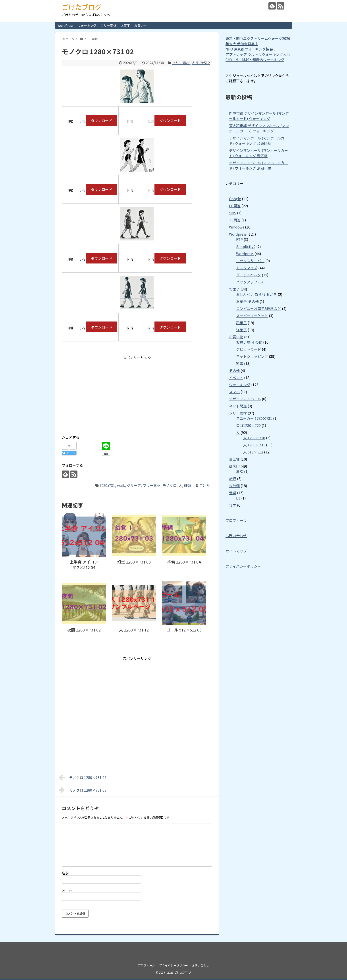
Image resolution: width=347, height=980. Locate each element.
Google (235, 199)
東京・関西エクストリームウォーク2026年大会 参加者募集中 (258, 41)
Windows (237, 227)
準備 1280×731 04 (184, 562)
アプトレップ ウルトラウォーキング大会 (258, 54)
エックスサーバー (250, 261)
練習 (188, 485)
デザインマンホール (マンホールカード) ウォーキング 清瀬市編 (258, 165)
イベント (236, 378)
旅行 (233, 478)
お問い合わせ (236, 536)
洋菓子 (241, 330)
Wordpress (238, 234)
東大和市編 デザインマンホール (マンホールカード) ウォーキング (259, 128)
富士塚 (234, 459)
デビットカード (249, 349)
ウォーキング (87, 25)
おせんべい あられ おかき (256, 294)
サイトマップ (236, 551)
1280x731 (107, 485)
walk (121, 485)
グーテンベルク (249, 275)
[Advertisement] (99, 394)
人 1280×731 (254, 445)
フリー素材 (108, 25)
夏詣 (240, 471)
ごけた (204, 485)
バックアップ (247, 282)
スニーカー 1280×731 (254, 418)
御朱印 (234, 466)
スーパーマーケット (252, 316)
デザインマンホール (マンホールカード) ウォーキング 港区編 (258, 153)
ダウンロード (102, 120)
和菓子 (241, 323)
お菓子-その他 (247, 301)
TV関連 (235, 220)
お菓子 (125, 25)
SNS (233, 213)
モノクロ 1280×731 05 (83, 777)
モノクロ (170, 485)
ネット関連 (238, 406)
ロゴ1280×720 (248, 425)
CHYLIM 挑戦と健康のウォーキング (255, 60)
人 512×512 (253, 452)
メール (67, 890)
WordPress (66, 25)
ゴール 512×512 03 (184, 630)
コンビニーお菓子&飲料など (259, 308)
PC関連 (235, 206)
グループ (134, 485)
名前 (65, 873)
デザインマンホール (245, 399)
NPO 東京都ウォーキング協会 (249, 49)
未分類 (234, 486)
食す (233, 505)
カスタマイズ (247, 268)
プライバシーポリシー (243, 566)
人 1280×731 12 (134, 630)
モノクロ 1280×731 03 (83, 790)
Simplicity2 (246, 246)
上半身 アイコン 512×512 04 (84, 564)
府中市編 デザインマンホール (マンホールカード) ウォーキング (259, 116)
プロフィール (236, 520)
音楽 (233, 493)
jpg (83, 120)
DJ (238, 498)
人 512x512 (201, 63)
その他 (234, 370)
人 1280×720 (254, 438)
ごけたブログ (82, 7)
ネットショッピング (252, 356)
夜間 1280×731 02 (84, 630)
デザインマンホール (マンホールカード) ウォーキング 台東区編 (258, 141)
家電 (240, 363)
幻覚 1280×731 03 (134, 562)
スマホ (234, 392)
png (151, 120)
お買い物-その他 (249, 342)
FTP (239, 239)
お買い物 (140, 25)
